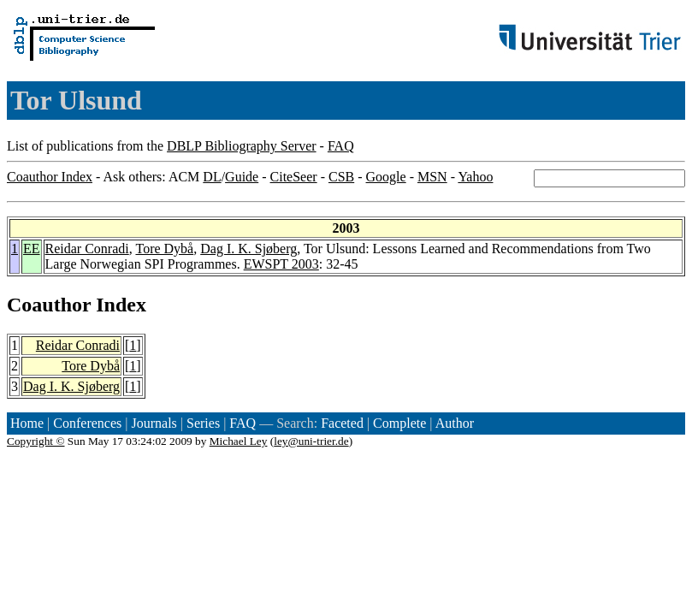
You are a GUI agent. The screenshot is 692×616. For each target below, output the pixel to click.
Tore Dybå (164, 249)
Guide (242, 177)
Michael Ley (239, 441)
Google (386, 177)
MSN (432, 177)
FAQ (341, 146)
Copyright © (36, 441)
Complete (399, 423)
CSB (341, 177)
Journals (154, 423)
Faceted (342, 423)
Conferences (87, 423)
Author (455, 423)
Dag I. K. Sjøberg (248, 249)
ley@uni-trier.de (311, 441)
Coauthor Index (50, 177)
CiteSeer (294, 177)
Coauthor (49, 305)
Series (203, 423)
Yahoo (475, 177)
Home (27, 423)
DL (212, 177)
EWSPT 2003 (281, 264)
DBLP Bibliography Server (242, 146)
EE (32, 249)
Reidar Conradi (87, 249)
